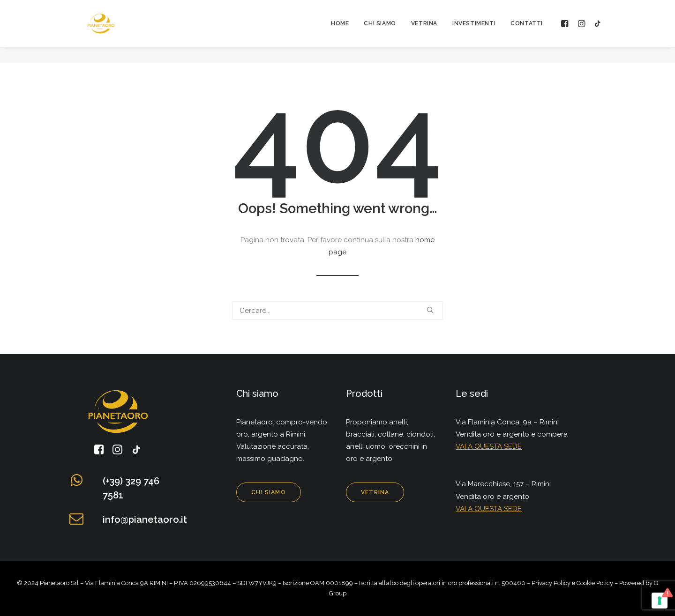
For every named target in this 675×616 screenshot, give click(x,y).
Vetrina (424, 31)
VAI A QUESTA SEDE (489, 446)
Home (340, 31)
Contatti (527, 31)
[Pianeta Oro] (97, 31)
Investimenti (474, 31)
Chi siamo (380, 31)
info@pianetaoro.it (145, 520)
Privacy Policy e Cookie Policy (572, 583)
